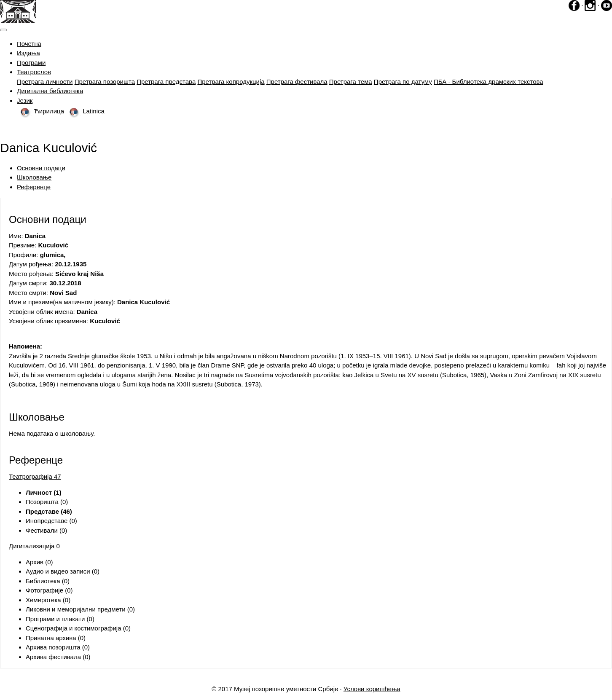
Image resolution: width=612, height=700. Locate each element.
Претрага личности (45, 82)
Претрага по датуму (403, 82)
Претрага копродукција (231, 82)
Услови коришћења (372, 689)
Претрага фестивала (297, 82)
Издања (28, 53)
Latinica (85, 111)
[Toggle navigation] (3, 30)
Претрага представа (166, 82)
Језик (25, 101)
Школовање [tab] (34, 177)
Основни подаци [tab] (41, 168)
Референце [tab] (34, 187)
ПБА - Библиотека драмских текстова (489, 82)
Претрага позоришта (105, 82)
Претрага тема (351, 82)
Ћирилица (40, 111)
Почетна (29, 44)
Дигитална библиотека (50, 91)
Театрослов (34, 72)
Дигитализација (34, 546)
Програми (31, 63)
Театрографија (35, 476)
